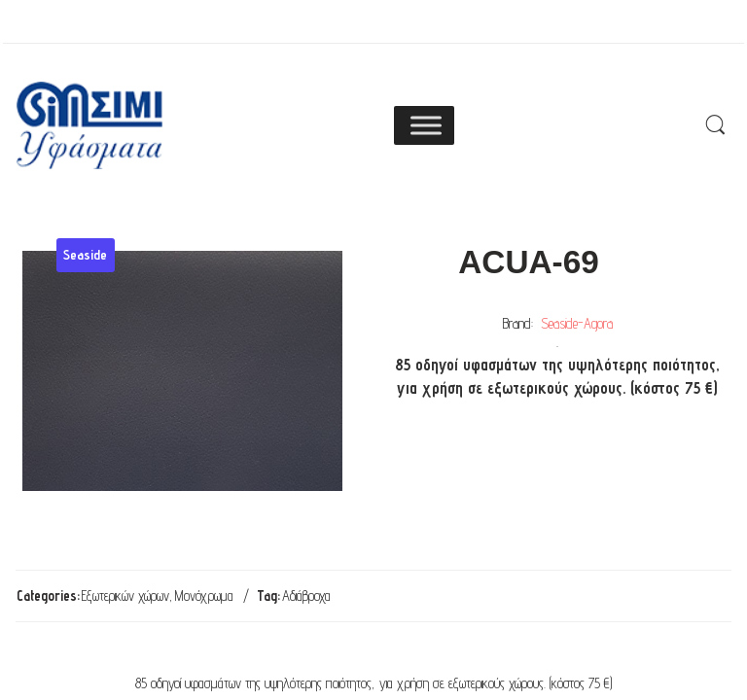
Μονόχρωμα (204, 595)
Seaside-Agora (577, 323)
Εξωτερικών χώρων (125, 595)
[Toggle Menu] (426, 125)
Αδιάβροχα (306, 595)
